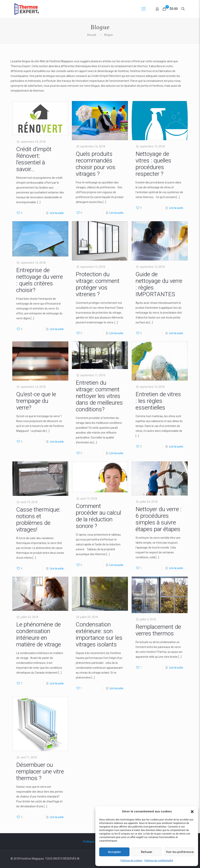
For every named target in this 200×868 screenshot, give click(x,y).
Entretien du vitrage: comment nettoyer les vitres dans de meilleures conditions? (99, 396)
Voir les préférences (180, 852)
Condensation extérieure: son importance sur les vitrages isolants (99, 634)
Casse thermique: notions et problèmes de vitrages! (38, 519)
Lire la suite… (58, 213)
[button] (192, 812)
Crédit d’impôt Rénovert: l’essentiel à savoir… (34, 159)
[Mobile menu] (144, 9)
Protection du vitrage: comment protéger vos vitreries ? (98, 284)
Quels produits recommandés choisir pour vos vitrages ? (96, 164)
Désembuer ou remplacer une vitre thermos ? (40, 771)
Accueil (92, 35)
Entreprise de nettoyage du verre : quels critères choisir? (40, 280)
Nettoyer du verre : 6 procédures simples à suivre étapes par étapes (159, 519)
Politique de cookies (131, 861)
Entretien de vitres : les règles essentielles (158, 401)
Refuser (147, 852)
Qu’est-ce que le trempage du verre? (36, 401)
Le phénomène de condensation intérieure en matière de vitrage (39, 634)
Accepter (114, 852)
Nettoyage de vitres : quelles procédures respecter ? (153, 164)
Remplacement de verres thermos (158, 630)
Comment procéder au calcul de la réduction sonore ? (98, 516)
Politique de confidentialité (159, 861)
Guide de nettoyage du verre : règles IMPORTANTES (159, 284)
